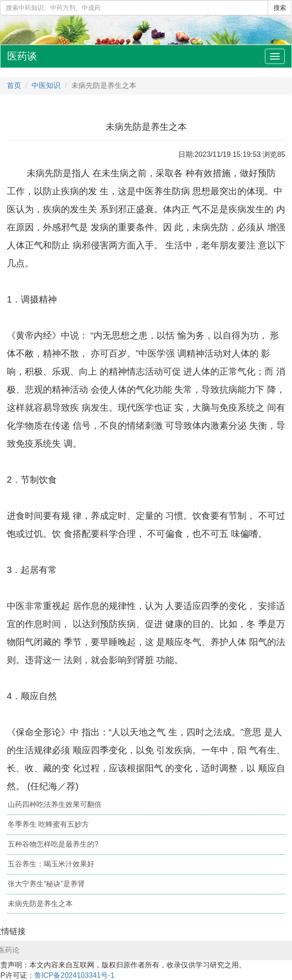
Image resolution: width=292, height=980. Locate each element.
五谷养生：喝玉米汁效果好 (51, 864)
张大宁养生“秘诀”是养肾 (46, 884)
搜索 (280, 8)
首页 (14, 85)
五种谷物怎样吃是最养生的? (53, 844)
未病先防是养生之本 (40, 904)
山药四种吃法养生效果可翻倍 (55, 804)
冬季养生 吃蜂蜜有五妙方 (48, 824)
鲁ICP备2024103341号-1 (74, 975)
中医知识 (46, 85)
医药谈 (22, 56)
